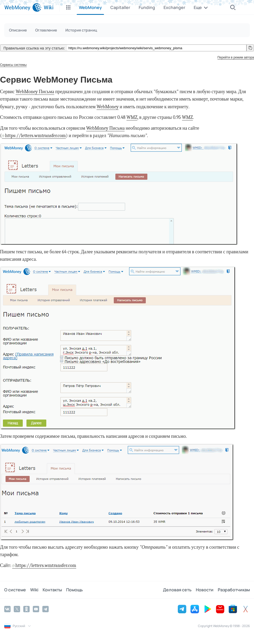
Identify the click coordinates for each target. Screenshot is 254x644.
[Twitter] (17, 609)
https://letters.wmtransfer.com (35, 136)
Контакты (52, 590)
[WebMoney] (23, 7)
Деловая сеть (177, 590)
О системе (15, 590)
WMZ (132, 117)
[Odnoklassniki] (26, 609)
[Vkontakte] (7, 609)
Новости (205, 590)
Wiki (34, 590)
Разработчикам (234, 590)
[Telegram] (46, 609)
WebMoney (108, 107)
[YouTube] (36, 609)
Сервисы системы (13, 65)
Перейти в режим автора (236, 57)
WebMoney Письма (35, 92)
